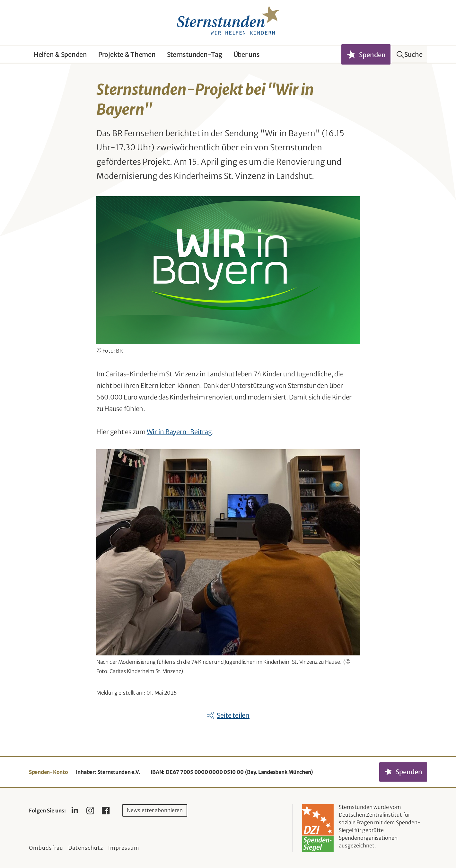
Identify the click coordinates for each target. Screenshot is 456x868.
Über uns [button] (247, 54)
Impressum (124, 848)
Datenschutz (86, 848)
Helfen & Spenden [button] (60, 54)
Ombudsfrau (46, 848)
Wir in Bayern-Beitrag (179, 432)
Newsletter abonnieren (155, 810)
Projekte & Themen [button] (127, 54)
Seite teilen (233, 715)
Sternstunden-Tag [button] (195, 54)
